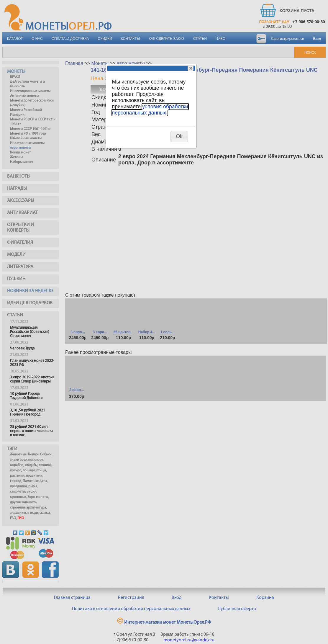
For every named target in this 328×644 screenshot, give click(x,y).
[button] (191, 68)
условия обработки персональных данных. (150, 110)
